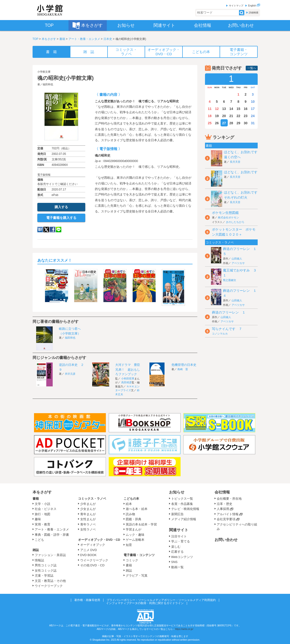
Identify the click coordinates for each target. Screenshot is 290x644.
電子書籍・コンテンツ (139, 555)
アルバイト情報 (228, 514)
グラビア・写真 (137, 576)
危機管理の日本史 (184, 365)
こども (39, 540)
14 (231, 109)
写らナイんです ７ (227, 329)
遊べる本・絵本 (137, 509)
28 (231, 123)
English (254, 6)
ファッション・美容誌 (50, 555)
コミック (132, 560)
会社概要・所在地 (229, 499)
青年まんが (88, 514)
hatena (40, 230)
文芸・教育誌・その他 (50, 581)
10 (253, 102)
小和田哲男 (128, 379)
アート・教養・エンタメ (84, 39)
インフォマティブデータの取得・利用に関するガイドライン (145, 603)
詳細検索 (254, 13)
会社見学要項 (226, 519)
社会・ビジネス (46, 509)
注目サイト (179, 536)
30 (246, 123)
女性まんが (88, 519)
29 (239, 123)
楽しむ (176, 547)
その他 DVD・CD (92, 565)
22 (239, 116)
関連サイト (179, 530)
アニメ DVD (89, 550)
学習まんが (135, 529)
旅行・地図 (43, 514)
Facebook (52, 230)
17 (253, 109)
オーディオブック (93, 545)
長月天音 (235, 162)
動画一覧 (177, 567)
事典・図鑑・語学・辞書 (52, 535)
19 (217, 116)
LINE (59, 230)
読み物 (130, 514)
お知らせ (177, 492)
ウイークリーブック (49, 586)
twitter (46, 230)
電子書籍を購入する (61, 218)
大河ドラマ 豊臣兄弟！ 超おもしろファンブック (128, 369)
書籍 (62, 39)
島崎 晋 (183, 369)
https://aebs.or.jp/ (184, 629)
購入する (61, 207)
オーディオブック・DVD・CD (99, 540)
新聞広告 (177, 514)
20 (224, 116)
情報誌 (39, 560)
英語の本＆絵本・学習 (141, 524)
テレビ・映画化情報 (185, 509)
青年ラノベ (88, 524)
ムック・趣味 (135, 535)
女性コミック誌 (46, 571)
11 (210, 109)
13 (224, 109)
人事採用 (223, 509)
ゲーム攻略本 (135, 540)
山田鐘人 (237, 259)
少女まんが (88, 509)
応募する (177, 552)
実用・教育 (43, 524)
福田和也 (48, 84)
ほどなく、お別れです (241, 172)
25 (210, 123)
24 (253, 116)
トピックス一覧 (182, 499)
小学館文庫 (44, 72)
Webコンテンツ (182, 557)
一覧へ (252, 68)
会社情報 (222, 492)
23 (246, 116)
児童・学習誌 (44, 576)
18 (210, 116)
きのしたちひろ (235, 222)
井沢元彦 (70, 374)
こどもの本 (131, 499)
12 (217, 109)
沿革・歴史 (225, 504)
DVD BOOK (88, 555)
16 (246, 109)
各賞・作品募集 (182, 504)
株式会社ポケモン (228, 217)
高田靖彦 (126, 382)
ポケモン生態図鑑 (225, 213)
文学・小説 (43, 504)
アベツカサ (238, 263)
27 (224, 123)
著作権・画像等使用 (87, 600)
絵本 (129, 504)
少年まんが (88, 504)
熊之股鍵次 (230, 280)
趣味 (38, 519)
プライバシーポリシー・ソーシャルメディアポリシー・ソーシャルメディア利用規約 (161, 600)
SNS (174, 562)
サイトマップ (236, 6)
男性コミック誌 (46, 565)
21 (231, 116)
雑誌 (36, 550)
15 (239, 109)
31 (253, 123)
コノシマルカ (220, 334)
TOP (35, 39)
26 (217, 123)
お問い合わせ (226, 540)
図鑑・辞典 (134, 519)
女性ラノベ (88, 529)
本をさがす (49, 39)
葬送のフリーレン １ (229, 312)
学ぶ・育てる (181, 541)
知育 (129, 545)
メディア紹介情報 (184, 519)
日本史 (108, 39)
